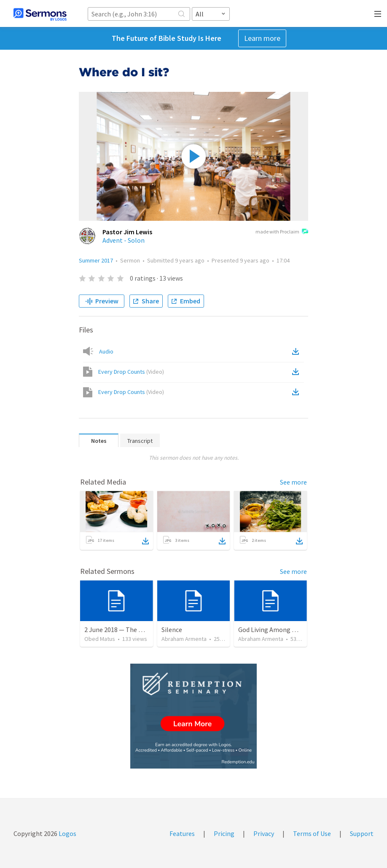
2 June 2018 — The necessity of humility (141, 630)
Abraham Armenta (184, 639)
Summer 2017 (96, 260)
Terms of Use (312, 833)
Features (182, 833)
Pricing (224, 833)
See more (293, 482)
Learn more (262, 38)
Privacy (264, 833)
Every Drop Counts (131, 372)
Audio (106, 351)
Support (362, 833)
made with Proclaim (282, 232)
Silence (172, 630)
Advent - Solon (124, 240)
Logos (67, 833)
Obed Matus (100, 639)
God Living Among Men (271, 630)
